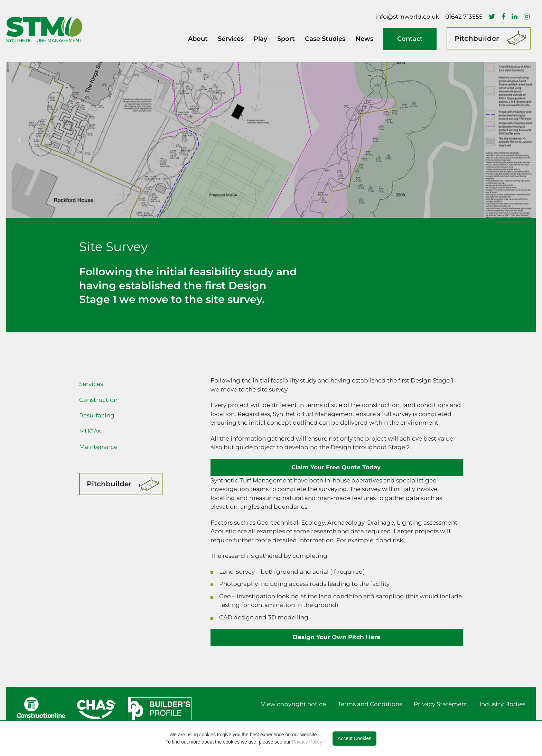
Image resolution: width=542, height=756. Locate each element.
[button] (20, 140)
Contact (410, 39)
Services (91, 384)
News (364, 39)
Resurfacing (97, 415)
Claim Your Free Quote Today (337, 467)
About (198, 39)
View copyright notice (293, 704)
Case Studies (325, 39)
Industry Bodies (502, 704)
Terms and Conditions (370, 704)
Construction (98, 400)
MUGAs (90, 431)
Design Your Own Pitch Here (337, 637)
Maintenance (98, 447)
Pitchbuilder (476, 38)
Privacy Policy (307, 742)
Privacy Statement (441, 704)
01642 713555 (464, 17)
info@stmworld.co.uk (407, 17)
